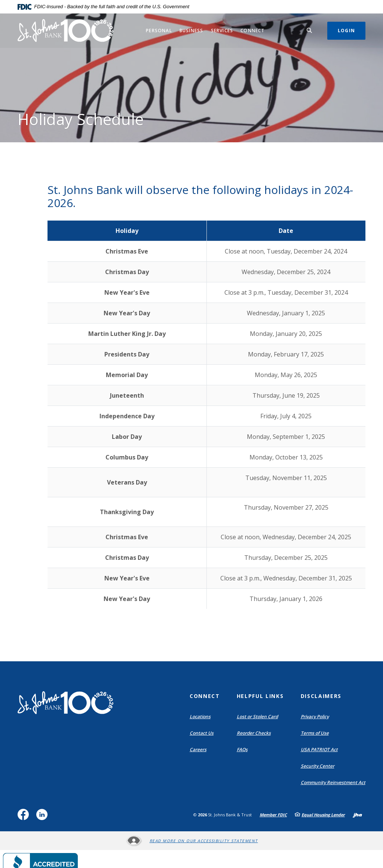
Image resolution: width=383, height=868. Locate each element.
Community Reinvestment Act (335, 783)
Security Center (318, 766)
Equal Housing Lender (323, 815)
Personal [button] (159, 31)
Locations (202, 717)
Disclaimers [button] (321, 696)
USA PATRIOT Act (319, 749)
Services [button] (222, 31)
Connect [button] (252, 31)
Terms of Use (315, 733)
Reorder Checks (255, 733)
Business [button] (191, 31)
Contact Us (202, 733)
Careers (198, 749)
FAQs (242, 749)
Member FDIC (273, 815)
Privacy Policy (315, 717)
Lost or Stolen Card (257, 717)
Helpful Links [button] (260, 696)
